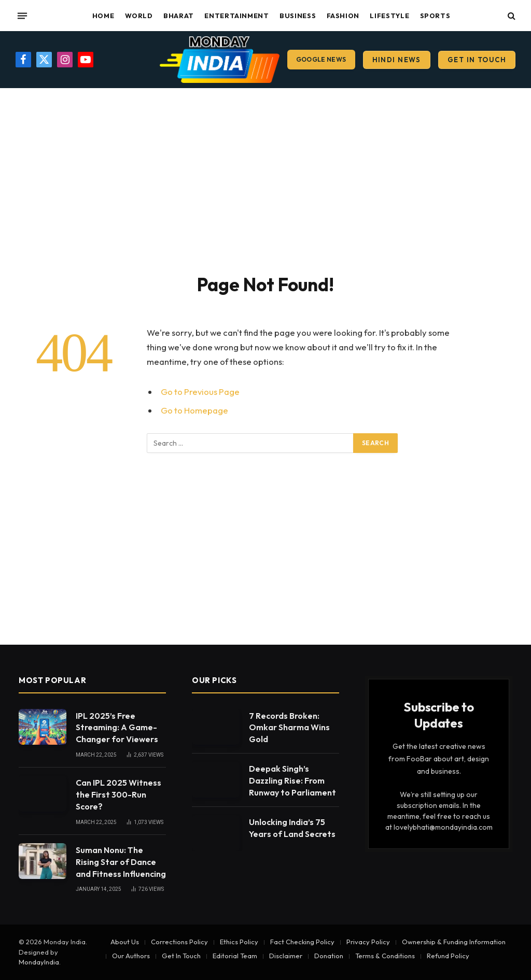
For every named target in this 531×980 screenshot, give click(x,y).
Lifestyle (389, 16)
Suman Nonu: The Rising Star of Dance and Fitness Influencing (121, 862)
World (139, 16)
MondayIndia (39, 962)
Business (298, 16)
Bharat (179, 16)
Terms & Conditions (385, 956)
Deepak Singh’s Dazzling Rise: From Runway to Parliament (292, 780)
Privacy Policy (368, 942)
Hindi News (397, 60)
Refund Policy (448, 956)
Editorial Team (235, 956)
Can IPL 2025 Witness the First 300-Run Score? (118, 794)
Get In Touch (477, 60)
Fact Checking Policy (302, 942)
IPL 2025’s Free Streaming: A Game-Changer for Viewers (117, 728)
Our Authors (131, 956)
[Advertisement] (265, 179)
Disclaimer (286, 956)
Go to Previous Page (200, 392)
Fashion (343, 16)
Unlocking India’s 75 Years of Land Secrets (292, 828)
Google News (321, 59)
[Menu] (22, 16)
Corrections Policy (179, 942)
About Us (125, 942)
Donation (329, 956)
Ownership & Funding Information (454, 942)
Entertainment (236, 16)
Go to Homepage (194, 410)
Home (103, 16)
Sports (435, 16)
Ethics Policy (239, 942)
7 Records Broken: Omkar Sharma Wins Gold (289, 728)
